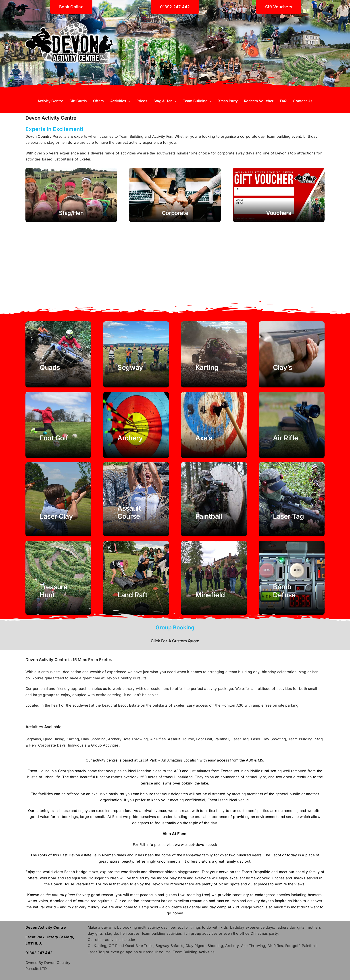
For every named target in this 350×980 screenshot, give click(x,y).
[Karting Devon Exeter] (214, 354)
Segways (33, 739)
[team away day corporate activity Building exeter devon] (292, 578)
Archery (115, 739)
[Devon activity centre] (71, 15)
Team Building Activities (194, 952)
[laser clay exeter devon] (58, 499)
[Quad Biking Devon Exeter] (58, 354)
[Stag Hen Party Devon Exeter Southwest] (71, 195)
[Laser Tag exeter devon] (292, 499)
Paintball (222, 739)
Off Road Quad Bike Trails (131, 946)
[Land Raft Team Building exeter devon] (136, 578)
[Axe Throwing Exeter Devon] (214, 425)
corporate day (252, 136)
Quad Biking (54, 739)
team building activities (162, 933)
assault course (158, 952)
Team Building (131, 136)
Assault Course (181, 739)
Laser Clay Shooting (268, 739)
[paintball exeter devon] (214, 499)
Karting (73, 739)
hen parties (130, 933)
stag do (111, 933)
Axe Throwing (136, 739)
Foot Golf (204, 739)
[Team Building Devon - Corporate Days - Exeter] (175, 195)
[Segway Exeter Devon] (136, 354)
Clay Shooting (93, 739)
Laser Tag (240, 739)
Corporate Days (52, 745)
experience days (260, 927)
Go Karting (97, 946)
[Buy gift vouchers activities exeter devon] (279, 195)
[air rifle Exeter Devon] (292, 425)
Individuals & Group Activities (93, 745)
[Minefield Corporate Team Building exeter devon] (214, 578)
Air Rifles (158, 739)
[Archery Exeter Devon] (136, 425)
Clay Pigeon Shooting (204, 946)
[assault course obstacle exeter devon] (136, 499)
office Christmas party (259, 933)
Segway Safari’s (169, 946)
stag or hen (56, 142)
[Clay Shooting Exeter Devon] (292, 354)
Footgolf (292, 946)
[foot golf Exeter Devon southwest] (58, 425)
